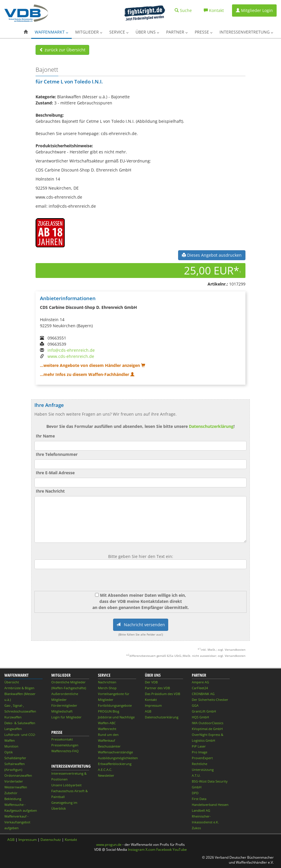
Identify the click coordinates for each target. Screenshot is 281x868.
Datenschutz (51, 840)
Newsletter (106, 775)
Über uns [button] (147, 32)
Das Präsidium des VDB (163, 694)
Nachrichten (107, 682)
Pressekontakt (62, 739)
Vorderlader (14, 781)
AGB (148, 711)
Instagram (136, 849)
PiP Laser (199, 746)
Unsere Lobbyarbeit (66, 785)
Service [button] (119, 32)
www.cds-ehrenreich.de (71, 356)
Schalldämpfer (15, 758)
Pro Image (200, 752)
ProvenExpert (202, 758)
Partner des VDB (157, 688)
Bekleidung (13, 799)
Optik (9, 752)
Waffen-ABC (107, 723)
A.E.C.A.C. (105, 770)
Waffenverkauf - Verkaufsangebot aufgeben (17, 822)
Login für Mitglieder (66, 717)
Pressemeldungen (65, 745)
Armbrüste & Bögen (19, 688)
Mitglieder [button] (89, 32)
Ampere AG (200, 682)
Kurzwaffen (13, 717)
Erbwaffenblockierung (115, 764)
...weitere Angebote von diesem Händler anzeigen (93, 365)
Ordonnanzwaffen (18, 775)
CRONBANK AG (203, 694)
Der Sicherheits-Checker (210, 700)
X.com (150, 849)
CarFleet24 (200, 688)
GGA (195, 705)
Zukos (196, 828)
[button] (26, 32)
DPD (195, 793)
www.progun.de (109, 845)
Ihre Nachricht (50, 491)
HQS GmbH (200, 717)
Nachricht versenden (141, 625)
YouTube (180, 849)
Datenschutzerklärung (211, 426)
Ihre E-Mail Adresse (55, 473)
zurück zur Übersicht (62, 50)
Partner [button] (177, 32)
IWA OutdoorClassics (208, 723)
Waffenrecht (107, 729)
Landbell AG (201, 810)
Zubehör (11, 793)
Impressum (153, 705)
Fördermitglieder (64, 705)
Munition (11, 746)
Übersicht (12, 682)
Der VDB (151, 682)
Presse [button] (204, 32)
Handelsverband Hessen (210, 805)
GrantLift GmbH (204, 711)
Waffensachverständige (115, 752)
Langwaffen (13, 729)
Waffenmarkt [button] (51, 32)
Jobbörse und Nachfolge (116, 717)
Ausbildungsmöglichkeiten (118, 758)
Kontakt (151, 700)
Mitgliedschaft (62, 711)
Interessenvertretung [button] (246, 32)
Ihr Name (45, 436)
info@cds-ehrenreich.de (71, 350)
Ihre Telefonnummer (57, 454)
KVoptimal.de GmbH (207, 729)
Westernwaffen (16, 787)
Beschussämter (109, 746)
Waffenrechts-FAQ (65, 751)
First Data (199, 799)
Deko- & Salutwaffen (20, 723)
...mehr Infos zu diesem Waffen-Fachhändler (87, 374)
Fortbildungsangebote (115, 705)
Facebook (164, 849)
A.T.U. (196, 775)
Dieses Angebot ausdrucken (212, 255)
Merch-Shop (107, 688)
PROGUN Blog (109, 711)
